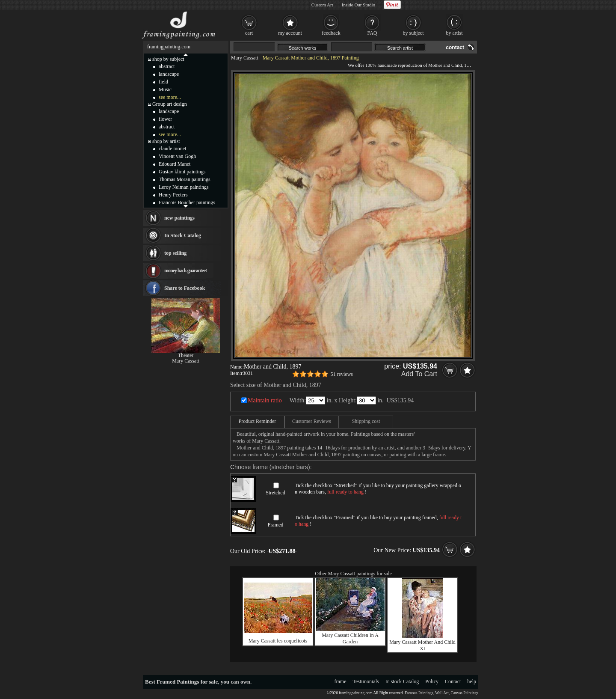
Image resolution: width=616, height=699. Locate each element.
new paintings (179, 218)
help (472, 681)
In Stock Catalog (183, 235)
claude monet (172, 149)
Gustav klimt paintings (182, 172)
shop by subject (168, 59)
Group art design (170, 104)
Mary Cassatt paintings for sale (360, 574)
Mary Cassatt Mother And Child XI (422, 645)
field (163, 82)
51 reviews (342, 374)
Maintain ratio (265, 400)
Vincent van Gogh (177, 156)
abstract (167, 66)
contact (455, 48)
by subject (413, 33)
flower (165, 119)
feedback (331, 33)
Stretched (275, 493)
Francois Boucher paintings (187, 202)
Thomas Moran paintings (185, 179)
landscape (169, 74)
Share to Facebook (185, 288)
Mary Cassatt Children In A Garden (350, 638)
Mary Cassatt (245, 58)
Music (165, 89)
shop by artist (166, 141)
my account (290, 33)
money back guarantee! (185, 271)
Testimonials (366, 681)
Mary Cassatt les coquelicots (278, 641)
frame (341, 681)
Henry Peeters (173, 195)
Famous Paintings (419, 693)
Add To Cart (419, 374)
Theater (186, 355)
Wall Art (442, 693)
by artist (455, 33)
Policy (432, 681)
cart (249, 33)
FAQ (372, 33)
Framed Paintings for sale (187, 682)
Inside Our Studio (358, 5)
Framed (276, 525)
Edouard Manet (175, 164)
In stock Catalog (402, 681)
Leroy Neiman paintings (184, 187)
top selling (175, 253)
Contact (453, 681)
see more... (170, 97)
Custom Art (322, 5)
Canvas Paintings (464, 693)
